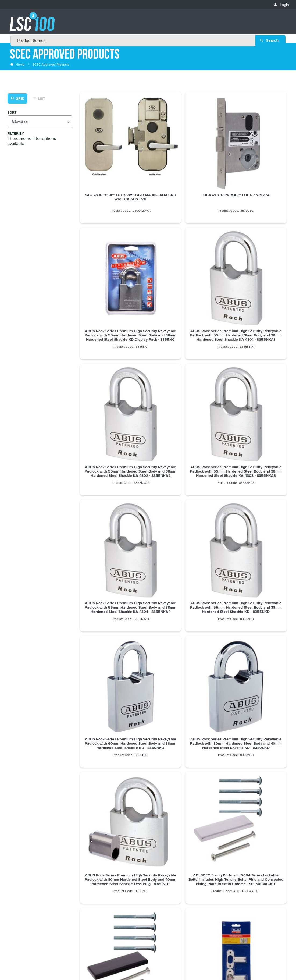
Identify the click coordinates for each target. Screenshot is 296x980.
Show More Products (186, 725)
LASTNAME (19, 900)
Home (18, 66)
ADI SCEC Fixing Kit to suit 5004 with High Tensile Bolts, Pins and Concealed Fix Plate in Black (113, 591)
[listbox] (40, 122)
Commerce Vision (181, 965)
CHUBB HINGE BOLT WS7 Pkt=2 (253, 587)
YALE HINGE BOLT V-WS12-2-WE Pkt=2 (183, 589)
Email (15, 860)
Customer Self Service (144, 965)
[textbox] (147, 24)
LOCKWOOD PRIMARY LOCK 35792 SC (183, 163)
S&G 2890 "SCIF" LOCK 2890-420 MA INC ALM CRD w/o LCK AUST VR (113, 165)
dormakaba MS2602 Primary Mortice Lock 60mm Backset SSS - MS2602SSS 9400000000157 (113, 692)
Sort (12, 114)
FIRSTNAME (20, 880)
